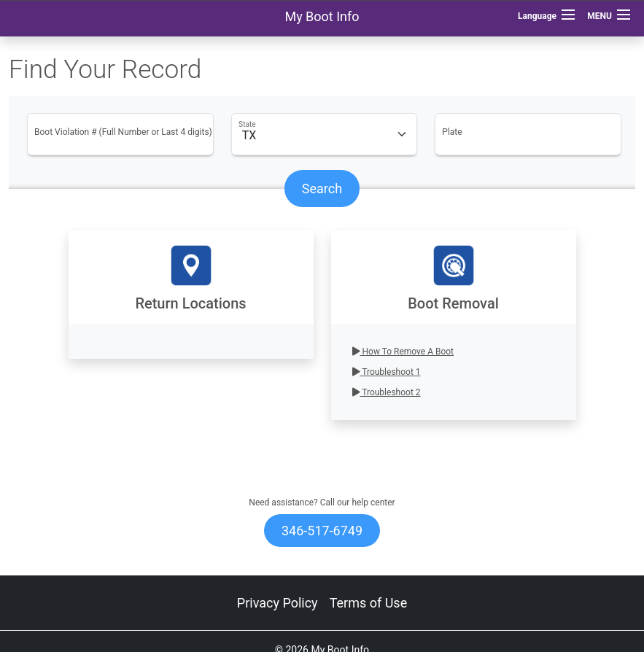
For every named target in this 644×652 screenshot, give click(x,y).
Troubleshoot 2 (387, 392)
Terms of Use (369, 603)
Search (322, 189)
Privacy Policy (278, 603)
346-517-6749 (322, 531)
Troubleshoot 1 (387, 372)
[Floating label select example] (325, 134)
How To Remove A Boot (403, 352)
